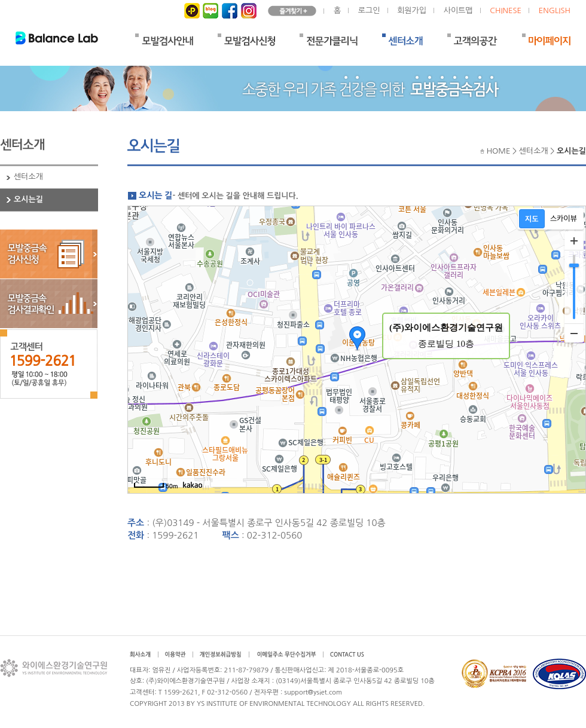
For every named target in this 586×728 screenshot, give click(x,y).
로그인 (369, 10)
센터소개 (28, 177)
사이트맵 (458, 10)
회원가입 (412, 10)
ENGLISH (555, 10)
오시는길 (28, 199)
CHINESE (506, 10)
